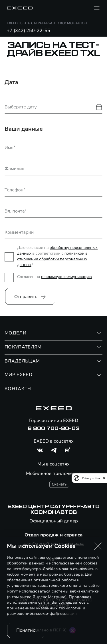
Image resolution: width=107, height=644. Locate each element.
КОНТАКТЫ (18, 389)
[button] (98, 546)
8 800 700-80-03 (54, 429)
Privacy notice (91, 478)
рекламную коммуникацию (66, 277)
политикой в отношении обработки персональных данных (52, 259)
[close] (104, 478)
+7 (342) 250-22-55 (29, 31)
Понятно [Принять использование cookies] (26, 630)
